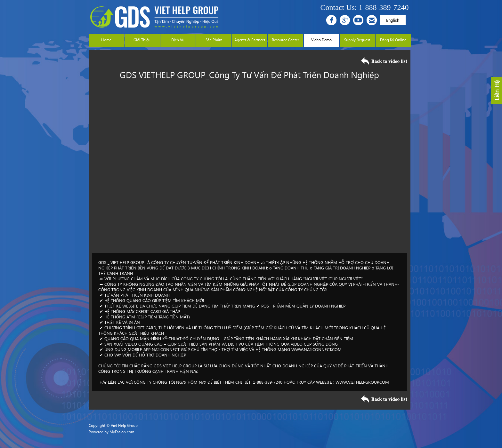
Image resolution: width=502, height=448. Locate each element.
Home (106, 40)
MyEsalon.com (122, 432)
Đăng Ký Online (393, 40)
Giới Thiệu (142, 40)
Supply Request (357, 40)
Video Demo (321, 40)
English (393, 20)
